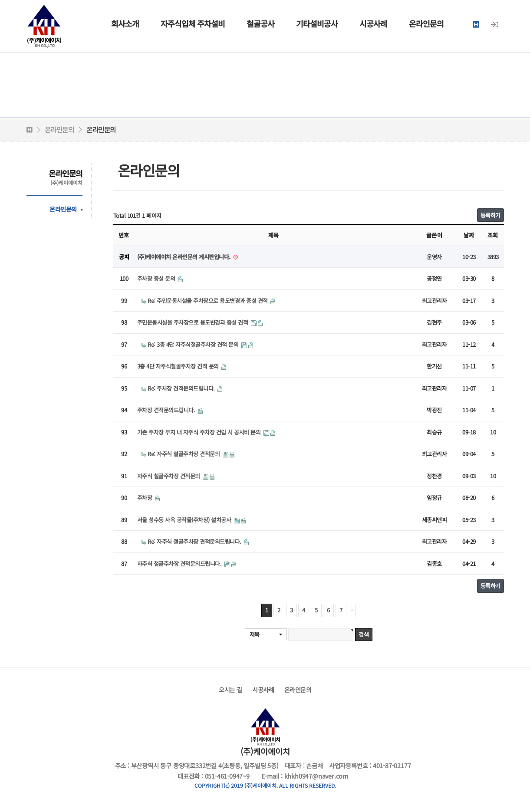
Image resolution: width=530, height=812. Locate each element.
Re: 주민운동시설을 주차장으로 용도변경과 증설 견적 (208, 301)
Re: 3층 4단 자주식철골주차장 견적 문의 (194, 344)
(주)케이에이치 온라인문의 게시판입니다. (185, 257)
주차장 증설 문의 (157, 278)
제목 (255, 634)
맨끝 (352, 610)
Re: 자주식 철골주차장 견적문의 (184, 454)
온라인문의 (426, 23)
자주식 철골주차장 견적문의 (170, 476)
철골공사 (260, 23)
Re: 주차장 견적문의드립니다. (182, 388)
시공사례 (373, 23)
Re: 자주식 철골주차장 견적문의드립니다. (195, 541)
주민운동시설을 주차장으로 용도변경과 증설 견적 (193, 322)
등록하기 (490, 215)
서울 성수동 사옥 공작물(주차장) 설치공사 (185, 520)
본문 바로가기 (0, 0)
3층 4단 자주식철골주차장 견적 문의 (179, 366)
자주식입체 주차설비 (193, 23)
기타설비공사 (317, 23)
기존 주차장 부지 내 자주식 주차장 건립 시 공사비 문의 (200, 432)
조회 (493, 235)
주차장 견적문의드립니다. (167, 410)
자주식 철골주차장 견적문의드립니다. (180, 564)
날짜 (469, 235)
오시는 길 (230, 690)
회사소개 (125, 23)
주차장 (145, 498)
